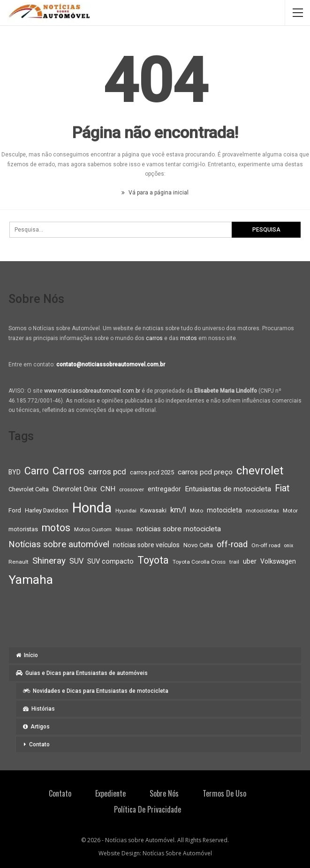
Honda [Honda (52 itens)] (92, 508)
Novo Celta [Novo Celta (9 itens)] (198, 545)
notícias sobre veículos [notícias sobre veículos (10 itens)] (146, 545)
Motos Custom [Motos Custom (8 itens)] (93, 529)
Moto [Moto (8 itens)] (197, 511)
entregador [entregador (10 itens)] (164, 489)
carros (154, 338)
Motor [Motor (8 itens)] (290, 511)
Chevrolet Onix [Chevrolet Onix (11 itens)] (75, 489)
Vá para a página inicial (155, 193)
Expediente (110, 793)
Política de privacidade (147, 809)
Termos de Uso (224, 793)
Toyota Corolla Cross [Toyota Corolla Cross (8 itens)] (199, 562)
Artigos (36, 727)
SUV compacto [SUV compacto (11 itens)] (110, 561)
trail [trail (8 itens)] (234, 562)
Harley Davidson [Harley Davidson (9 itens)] (47, 510)
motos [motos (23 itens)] (56, 528)
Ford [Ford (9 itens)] (15, 510)
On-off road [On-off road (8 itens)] (266, 545)
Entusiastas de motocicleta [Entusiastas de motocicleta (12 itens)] (228, 489)
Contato (39, 744)
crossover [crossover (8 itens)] (132, 489)
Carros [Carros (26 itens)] (68, 471)
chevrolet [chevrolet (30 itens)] (260, 471)
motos (189, 338)
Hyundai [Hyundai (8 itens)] (126, 511)
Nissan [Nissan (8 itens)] (124, 529)
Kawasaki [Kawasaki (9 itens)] (153, 510)
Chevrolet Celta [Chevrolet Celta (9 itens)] (29, 489)
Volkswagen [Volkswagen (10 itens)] (278, 561)
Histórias (39, 709)
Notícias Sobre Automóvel (177, 853)
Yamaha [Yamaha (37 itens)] (31, 580)
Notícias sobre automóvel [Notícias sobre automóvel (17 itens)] (59, 544)
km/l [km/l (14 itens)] (178, 510)
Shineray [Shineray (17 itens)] (49, 561)
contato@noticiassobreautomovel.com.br (111, 364)
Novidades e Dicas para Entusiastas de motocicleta (96, 691)
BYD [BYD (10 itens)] (15, 472)
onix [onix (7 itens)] (289, 546)
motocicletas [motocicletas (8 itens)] (262, 511)
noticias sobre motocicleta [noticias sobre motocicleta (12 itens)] (179, 529)
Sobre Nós (164, 793)
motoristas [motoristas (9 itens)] (23, 529)
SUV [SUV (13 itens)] (76, 561)
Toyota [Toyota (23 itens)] (153, 560)
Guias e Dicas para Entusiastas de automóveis (82, 673)
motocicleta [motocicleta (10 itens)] (224, 510)
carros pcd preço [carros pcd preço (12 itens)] (205, 472)
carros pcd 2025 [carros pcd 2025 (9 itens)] (152, 472)
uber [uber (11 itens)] (250, 561)
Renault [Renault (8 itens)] (19, 562)
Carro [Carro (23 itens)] (37, 471)
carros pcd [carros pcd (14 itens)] (107, 472)
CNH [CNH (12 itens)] (108, 489)
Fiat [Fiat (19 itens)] (282, 488)
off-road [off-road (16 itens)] (232, 544)
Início (27, 655)
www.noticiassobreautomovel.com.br (92, 391)
